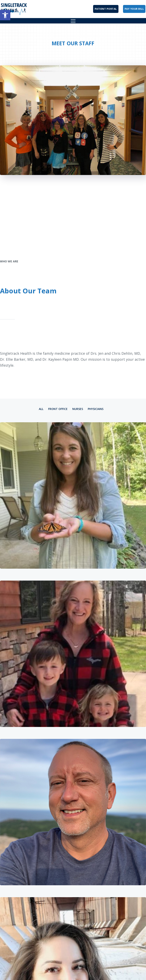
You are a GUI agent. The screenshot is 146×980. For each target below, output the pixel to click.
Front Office (58, 409)
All (41, 409)
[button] (5, 15)
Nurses (78, 409)
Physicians (96, 409)
